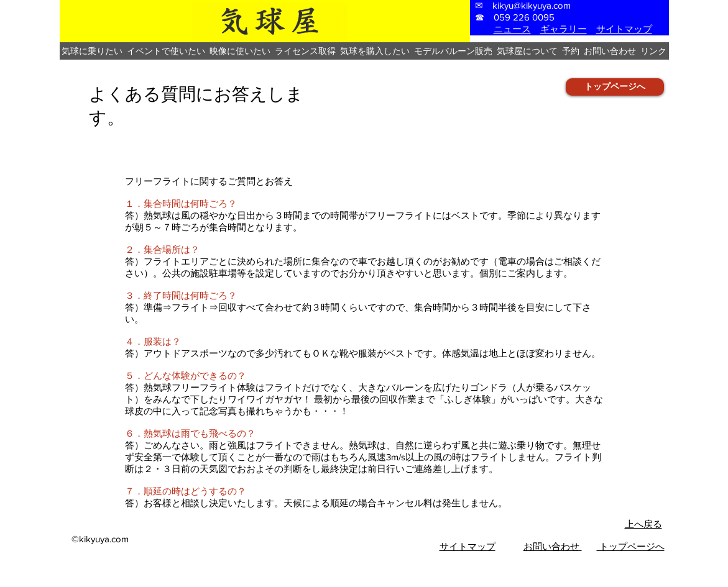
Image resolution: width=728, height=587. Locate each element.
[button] (92, 51)
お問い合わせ (553, 546)
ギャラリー (564, 29)
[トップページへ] (615, 87)
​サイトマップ (468, 546)
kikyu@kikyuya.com (532, 5)
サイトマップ (624, 29)
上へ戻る (643, 524)
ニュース (512, 29)
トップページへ (631, 546)
